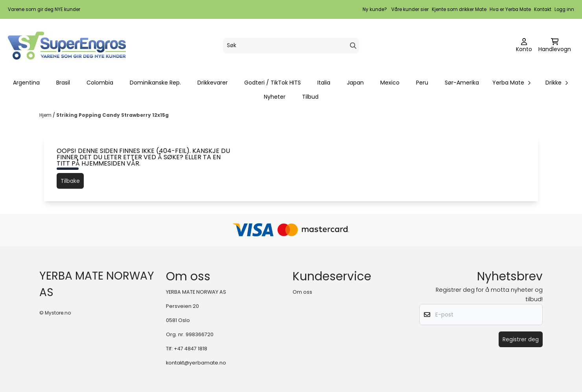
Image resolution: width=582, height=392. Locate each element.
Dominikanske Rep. (155, 83)
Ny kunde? (375, 9)
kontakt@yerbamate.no (196, 363)
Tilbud (310, 97)
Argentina (26, 83)
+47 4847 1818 (191, 349)
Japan (355, 83)
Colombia (100, 83)
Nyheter (275, 97)
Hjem (46, 115)
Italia (324, 83)
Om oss (302, 292)
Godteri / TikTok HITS (273, 83)
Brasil (63, 83)
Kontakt (543, 9)
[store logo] (67, 46)
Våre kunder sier (410, 9)
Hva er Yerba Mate (510, 9)
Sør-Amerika (462, 83)
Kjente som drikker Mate (459, 9)
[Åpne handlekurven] (555, 46)
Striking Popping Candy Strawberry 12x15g (112, 115)
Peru (422, 83)
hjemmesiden (103, 163)
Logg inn (564, 9)
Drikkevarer (213, 83)
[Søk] (291, 46)
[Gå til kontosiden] (524, 46)
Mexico (390, 83)
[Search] (353, 46)
